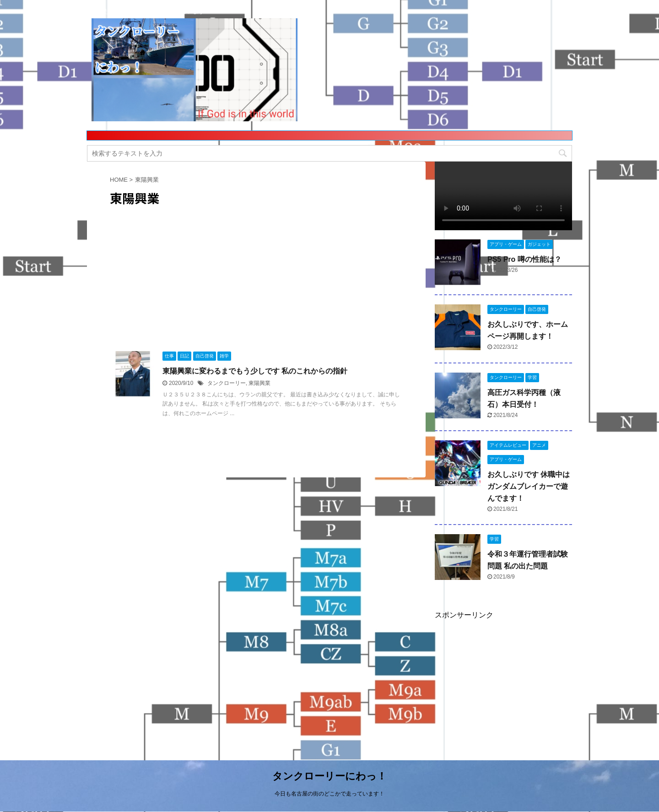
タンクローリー (227, 383)
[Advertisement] (178, 269)
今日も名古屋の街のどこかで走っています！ (329, 794)
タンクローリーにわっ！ (329, 776)
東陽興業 (259, 383)
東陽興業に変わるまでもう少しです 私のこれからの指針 (255, 371)
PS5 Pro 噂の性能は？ (524, 259)
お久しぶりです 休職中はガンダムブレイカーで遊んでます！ (529, 486)
